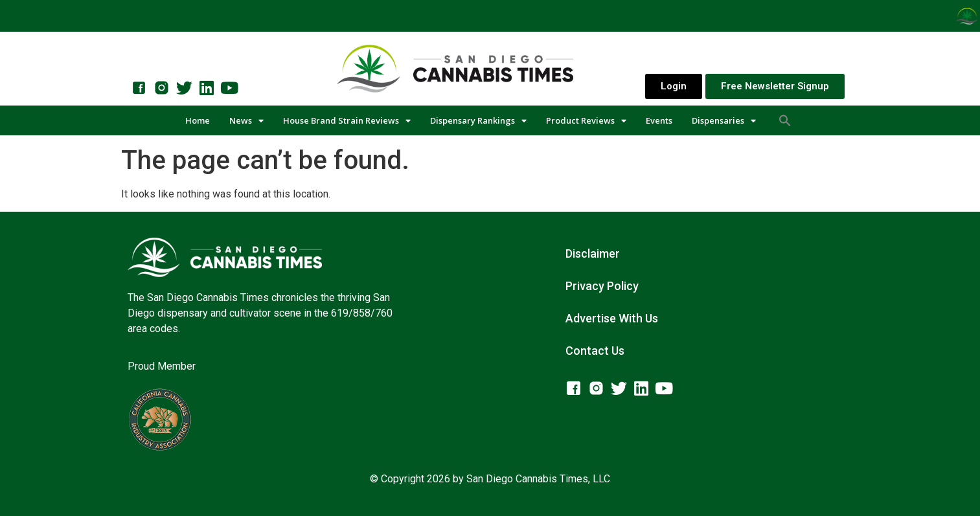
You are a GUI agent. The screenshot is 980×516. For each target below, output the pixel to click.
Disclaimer (593, 253)
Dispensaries (724, 121)
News (246, 121)
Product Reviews (586, 121)
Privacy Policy (602, 286)
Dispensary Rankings (478, 121)
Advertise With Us (612, 318)
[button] (785, 120)
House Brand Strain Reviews (347, 121)
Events (659, 120)
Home (198, 120)
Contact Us (595, 351)
